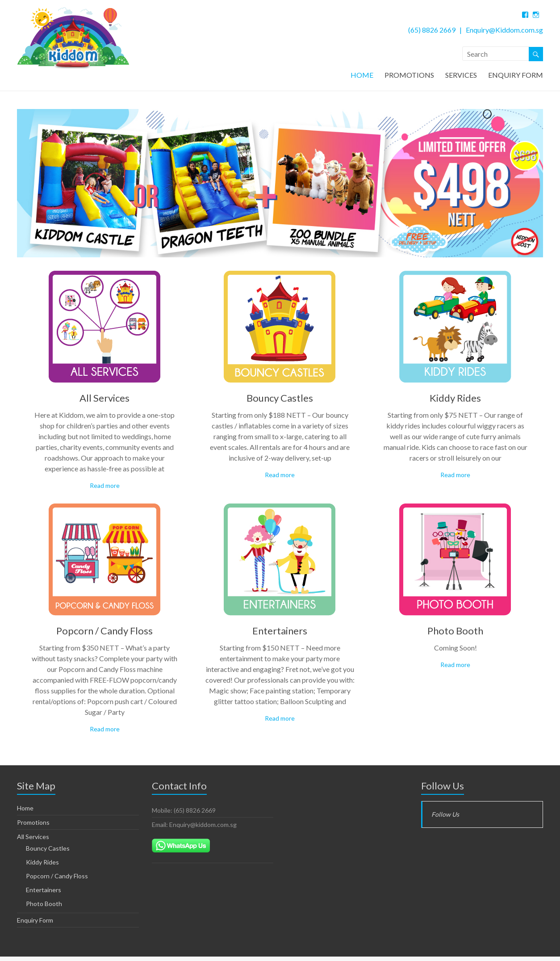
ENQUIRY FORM (516, 75)
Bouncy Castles (280, 400)
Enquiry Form (35, 922)
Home (25, 810)
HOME (362, 75)
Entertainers (280, 633)
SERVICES (461, 75)
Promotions (33, 825)
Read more (105, 488)
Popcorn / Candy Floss (104, 633)
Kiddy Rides (455, 400)
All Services (104, 400)
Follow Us (443, 788)
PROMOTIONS (409, 75)
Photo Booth (455, 633)
